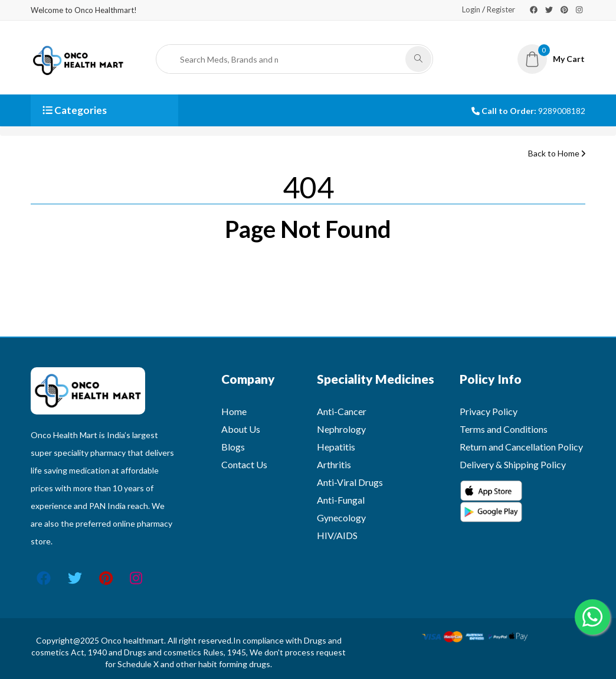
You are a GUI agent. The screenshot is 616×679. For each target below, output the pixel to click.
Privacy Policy (489, 411)
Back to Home (557, 153)
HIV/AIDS (337, 535)
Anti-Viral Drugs (350, 482)
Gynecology (341, 518)
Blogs (233, 447)
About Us (241, 429)
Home (234, 411)
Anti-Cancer (342, 411)
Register (501, 9)
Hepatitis (336, 447)
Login (471, 9)
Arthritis (334, 464)
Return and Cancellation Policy (521, 447)
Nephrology (341, 429)
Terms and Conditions (504, 429)
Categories (75, 110)
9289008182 (562, 111)
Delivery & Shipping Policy (513, 464)
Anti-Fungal (341, 500)
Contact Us (244, 464)
